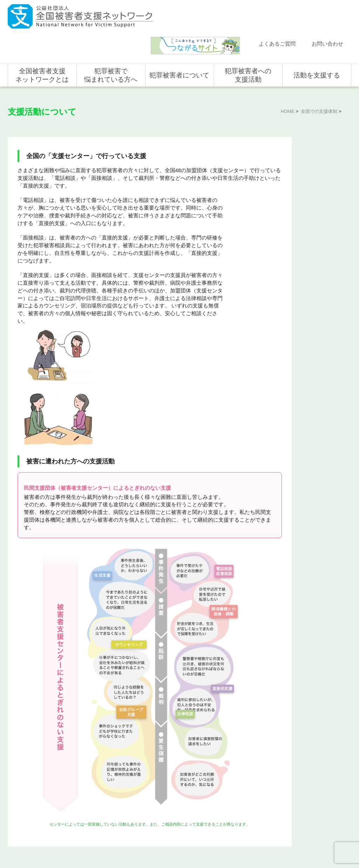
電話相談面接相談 (223, 442)
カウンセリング (128, 513)
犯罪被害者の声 (172, 801)
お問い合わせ (327, 15)
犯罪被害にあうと (175, 754)
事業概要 (97, 793)
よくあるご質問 (277, 15)
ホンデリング (308, 794)
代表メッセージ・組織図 (112, 772)
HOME (288, 83)
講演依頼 (23, 794)
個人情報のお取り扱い (294, 840)
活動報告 (23, 764)
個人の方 (304, 754)
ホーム (21, 744)
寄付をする (306, 774)
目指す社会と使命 (106, 762)
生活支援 (101, 444)
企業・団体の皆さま (314, 764)
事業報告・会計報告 (108, 821)
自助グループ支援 (130, 583)
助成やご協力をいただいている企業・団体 (112, 807)
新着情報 (23, 754)
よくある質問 (28, 774)
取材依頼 (23, 805)
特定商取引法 (332, 840)
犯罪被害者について (179, 46)
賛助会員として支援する (318, 784)
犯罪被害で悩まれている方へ (111, 46)
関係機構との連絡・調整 (222, 485)
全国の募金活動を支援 (316, 805)
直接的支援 (221, 557)
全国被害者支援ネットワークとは (42, 46)
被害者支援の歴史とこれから (181, 768)
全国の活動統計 (293, 193)
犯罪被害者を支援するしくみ (181, 787)
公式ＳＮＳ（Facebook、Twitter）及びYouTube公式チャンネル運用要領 (265, 851)
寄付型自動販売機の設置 (318, 815)
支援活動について (295, 158)
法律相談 (184, 583)
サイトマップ (257, 840)
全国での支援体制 (319, 83)
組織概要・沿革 (104, 782)
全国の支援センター (297, 175)
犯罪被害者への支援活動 (248, 46)
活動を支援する (317, 46)
